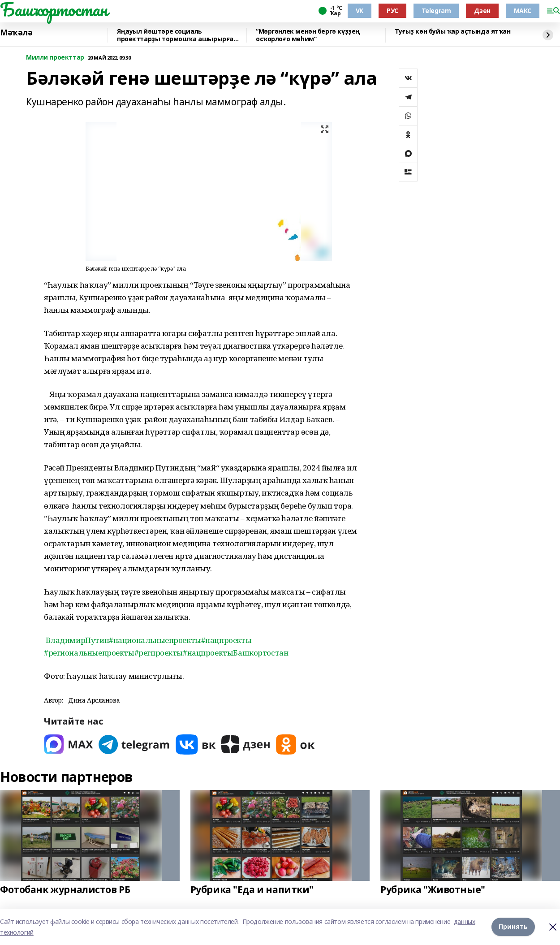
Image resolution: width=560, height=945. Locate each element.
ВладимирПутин (78, 640)
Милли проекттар (55, 58)
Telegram (436, 11)
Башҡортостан (54, 9)
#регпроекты (159, 653)
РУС (392, 11)
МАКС (523, 11)
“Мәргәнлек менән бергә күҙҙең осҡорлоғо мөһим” (308, 35)
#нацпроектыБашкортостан (235, 653)
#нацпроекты (226, 640)
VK (360, 11)
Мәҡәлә (16, 33)
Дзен (482, 11)
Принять (513, 927)
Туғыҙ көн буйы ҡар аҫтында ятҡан (453, 32)
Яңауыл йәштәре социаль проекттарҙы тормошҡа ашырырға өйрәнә (175, 35)
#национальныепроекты (155, 640)
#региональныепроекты (89, 653)
